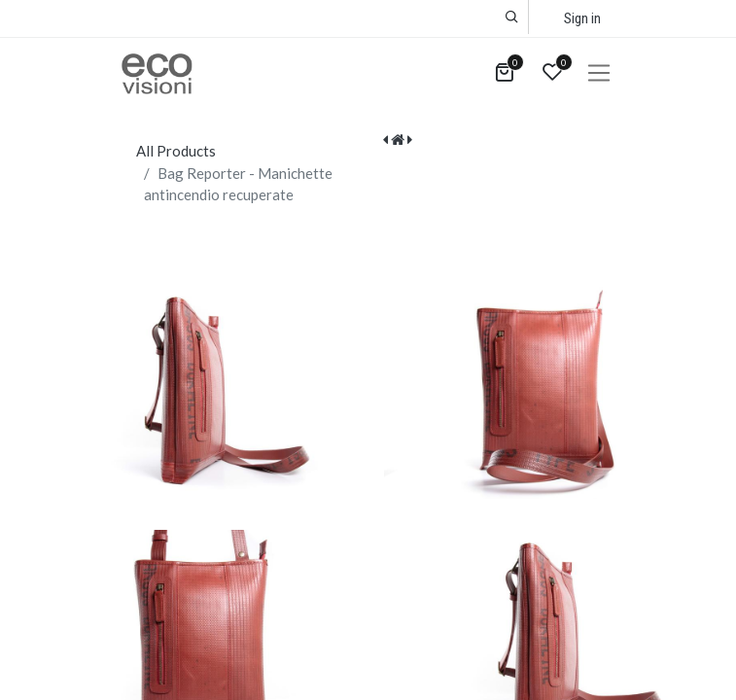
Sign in (582, 18)
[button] (512, 17)
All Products (176, 151)
